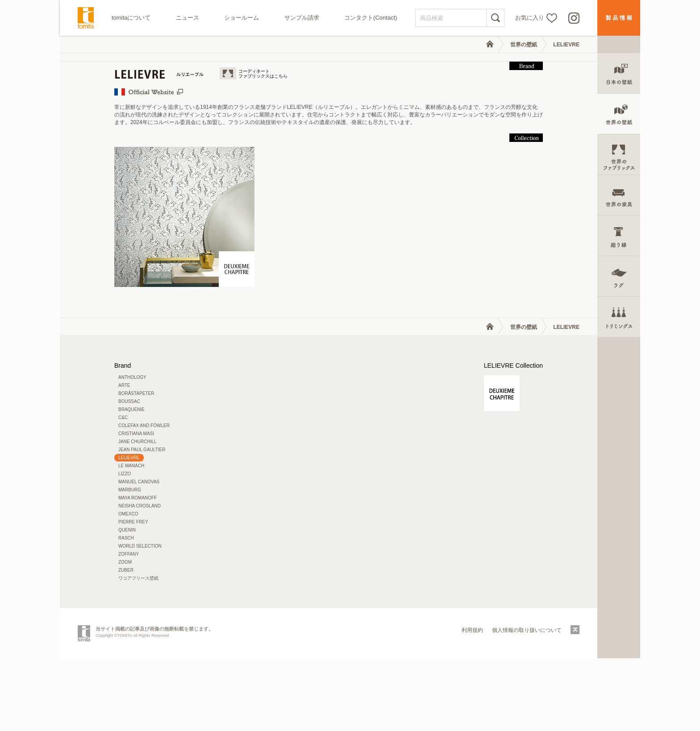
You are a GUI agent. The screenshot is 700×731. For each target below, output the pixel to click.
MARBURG (130, 563)
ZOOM (125, 635)
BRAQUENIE (131, 482)
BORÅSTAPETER (136, 466)
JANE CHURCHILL (137, 514)
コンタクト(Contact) (371, 18)
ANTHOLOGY (132, 450)
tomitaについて (131, 18)
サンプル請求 (302, 18)
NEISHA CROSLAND (140, 579)
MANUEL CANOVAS (139, 554)
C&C (123, 490)
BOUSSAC (129, 474)
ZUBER (126, 643)
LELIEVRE (566, 45)
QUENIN (127, 603)
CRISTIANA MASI (136, 506)
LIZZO (125, 546)
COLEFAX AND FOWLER (144, 498)
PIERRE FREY (133, 595)
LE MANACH (131, 538)
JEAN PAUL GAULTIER (142, 522)
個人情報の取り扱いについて (527, 703)
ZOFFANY (129, 627)
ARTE (124, 458)
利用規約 (472, 703)
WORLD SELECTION (140, 619)
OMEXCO (128, 587)
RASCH (126, 611)
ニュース (187, 18)
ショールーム (242, 18)
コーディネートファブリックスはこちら (263, 146)
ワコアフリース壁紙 (138, 651)
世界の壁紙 (524, 45)
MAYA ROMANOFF (137, 571)
